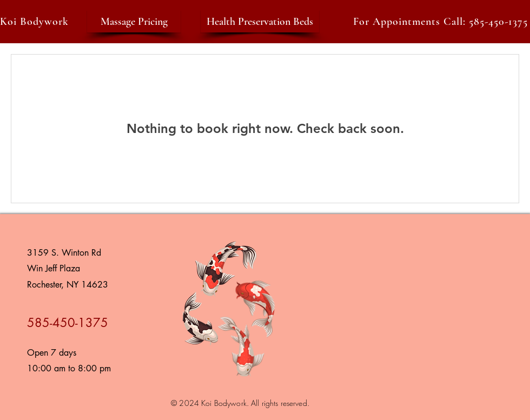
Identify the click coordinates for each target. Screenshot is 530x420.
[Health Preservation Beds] (260, 22)
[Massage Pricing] (134, 22)
